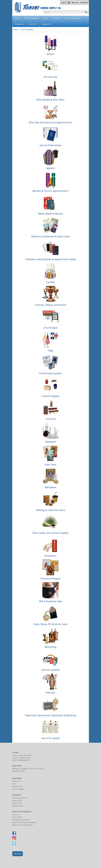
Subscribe (18, 854)
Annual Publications (50, 145)
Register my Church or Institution (24, 822)
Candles (51, 282)
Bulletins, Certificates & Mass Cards (50, 236)
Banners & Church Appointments (50, 191)
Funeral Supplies (50, 396)
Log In (63, 2)
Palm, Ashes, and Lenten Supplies (51, 533)
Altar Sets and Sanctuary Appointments (50, 122)
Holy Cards (51, 464)
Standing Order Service (21, 820)
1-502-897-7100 (24, 758)
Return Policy (17, 803)
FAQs (14, 784)
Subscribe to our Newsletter (23, 825)
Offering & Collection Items (50, 510)
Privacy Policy (17, 800)
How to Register (18, 789)
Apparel (50, 168)
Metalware (51, 487)
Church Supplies (27, 29)
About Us (16, 814)
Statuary (50, 693)
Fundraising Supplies (50, 373)
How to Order (17, 786)
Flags (50, 350)
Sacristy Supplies (50, 670)
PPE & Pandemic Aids (50, 601)
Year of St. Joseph (51, 738)
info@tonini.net (23, 760)
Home (15, 29)
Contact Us (16, 781)
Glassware (50, 442)
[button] (73, 2)
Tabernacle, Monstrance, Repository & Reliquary (50, 715)
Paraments (50, 556)
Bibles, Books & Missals (51, 214)
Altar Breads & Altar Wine (50, 100)
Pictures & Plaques (51, 578)
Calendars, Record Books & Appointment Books (51, 259)
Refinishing (50, 647)
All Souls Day (51, 77)
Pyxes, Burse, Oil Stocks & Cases (50, 624)
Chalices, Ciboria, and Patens (51, 305)
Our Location (17, 817)
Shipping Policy (18, 806)
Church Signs (51, 328)
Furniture (50, 419)
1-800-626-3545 (25, 755)
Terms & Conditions (20, 798)
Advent (51, 54)
